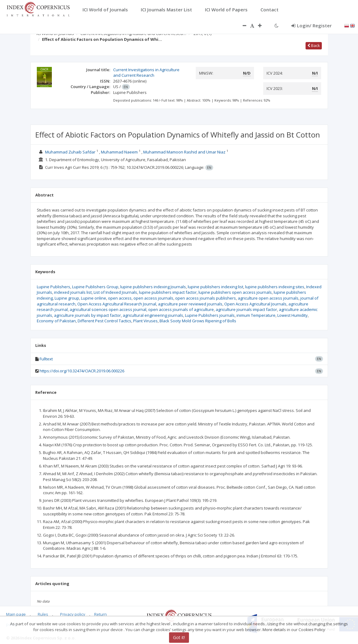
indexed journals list (73, 292)
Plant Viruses (145, 321)
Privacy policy (73, 614)
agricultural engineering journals (153, 315)
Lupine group (67, 298)
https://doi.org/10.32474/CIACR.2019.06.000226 (82, 371)
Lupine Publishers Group (95, 287)
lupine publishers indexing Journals (153, 287)
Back (314, 45)
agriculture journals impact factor (246, 309)
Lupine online (94, 298)
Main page (16, 614)
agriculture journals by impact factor (87, 315)
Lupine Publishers (54, 287)
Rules (43, 614)
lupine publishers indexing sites (275, 287)
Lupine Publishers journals (210, 315)
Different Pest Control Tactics (104, 321)
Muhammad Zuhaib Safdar (70, 152)
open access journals (153, 298)
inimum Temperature (256, 315)
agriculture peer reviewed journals (190, 304)
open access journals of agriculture (181, 309)
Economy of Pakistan (56, 321)
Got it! (179, 637)
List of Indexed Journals (115, 292)
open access (120, 298)
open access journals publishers (206, 298)
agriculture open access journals (268, 298)
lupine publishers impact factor (168, 292)
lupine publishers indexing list (216, 287)
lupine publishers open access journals (235, 292)
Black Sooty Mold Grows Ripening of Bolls (198, 321)
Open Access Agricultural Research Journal (117, 304)
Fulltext (46, 359)
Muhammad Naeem (119, 152)
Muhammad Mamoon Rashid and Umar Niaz (184, 152)
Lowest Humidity (293, 315)
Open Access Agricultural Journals (255, 304)
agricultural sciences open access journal (108, 309)
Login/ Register (312, 25)
